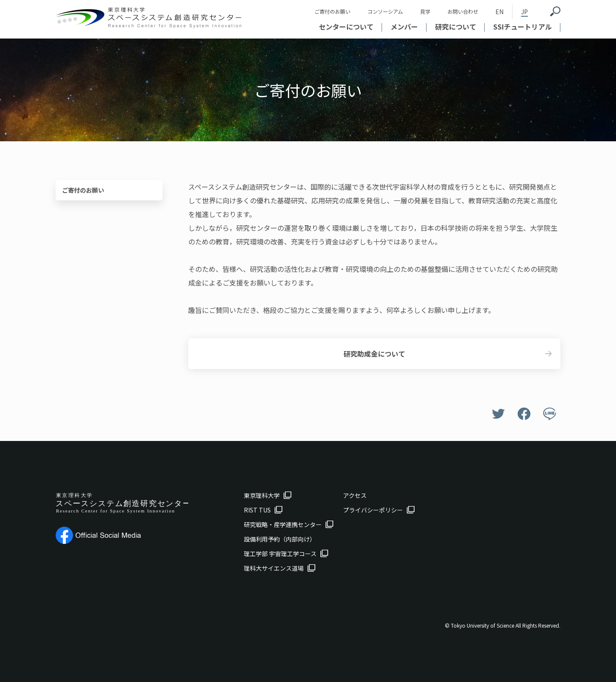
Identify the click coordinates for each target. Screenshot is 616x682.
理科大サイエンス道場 (274, 568)
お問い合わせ (463, 11)
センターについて (346, 27)
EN (499, 12)
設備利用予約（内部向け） (280, 539)
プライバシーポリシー (373, 510)
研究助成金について (374, 354)
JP (524, 12)
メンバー (404, 27)
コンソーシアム (385, 11)
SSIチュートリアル (523, 27)
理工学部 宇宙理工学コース (280, 554)
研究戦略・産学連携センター (283, 524)
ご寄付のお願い (332, 11)
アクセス (355, 495)
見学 (425, 11)
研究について (456, 27)
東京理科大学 (262, 495)
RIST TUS (257, 510)
